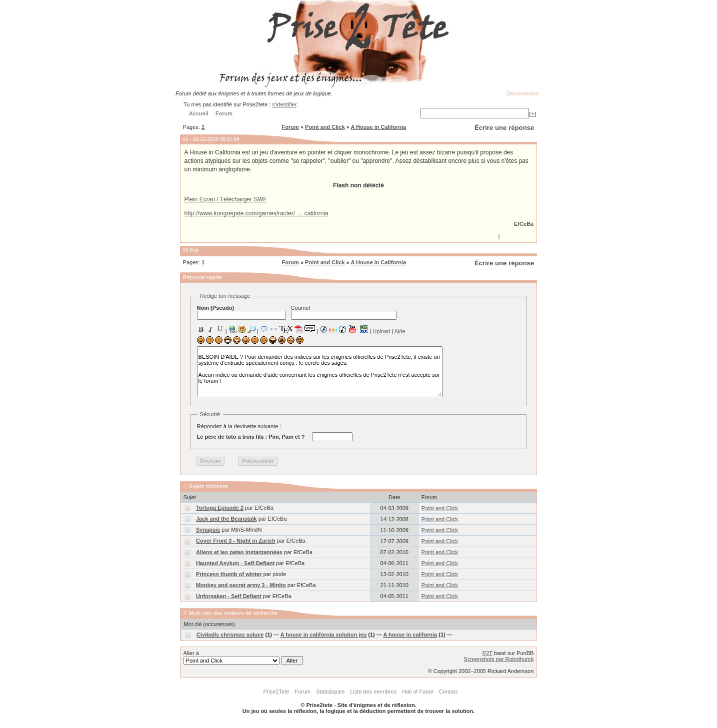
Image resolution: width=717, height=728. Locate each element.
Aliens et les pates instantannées (239, 552)
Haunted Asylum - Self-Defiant (235, 563)
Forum (290, 127)
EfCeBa (524, 224)
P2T (487, 653)
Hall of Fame (417, 692)
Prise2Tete (276, 692)
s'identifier (284, 104)
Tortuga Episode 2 (220, 508)
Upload (381, 331)
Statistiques (330, 692)
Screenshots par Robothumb (498, 659)
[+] (532, 113)
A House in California (378, 127)
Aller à (243, 658)
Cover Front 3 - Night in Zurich (236, 541)
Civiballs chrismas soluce (230, 635)
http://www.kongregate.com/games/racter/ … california (256, 213)
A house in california (410, 635)
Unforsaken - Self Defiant (229, 596)
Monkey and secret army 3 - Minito (241, 585)
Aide (400, 331)
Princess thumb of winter (229, 574)
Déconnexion (522, 93)
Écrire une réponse (504, 128)
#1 (186, 139)
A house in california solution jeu (324, 635)
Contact (448, 692)
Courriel (344, 312)
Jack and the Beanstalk (226, 519)
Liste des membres (373, 692)
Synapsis (208, 530)
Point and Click (325, 127)
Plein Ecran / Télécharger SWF (226, 199)
